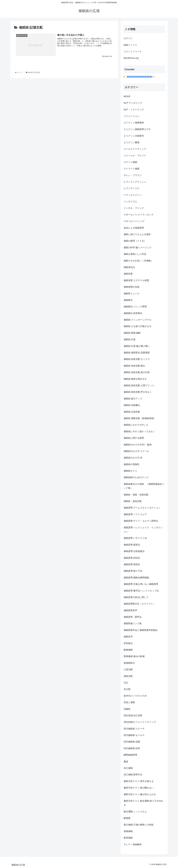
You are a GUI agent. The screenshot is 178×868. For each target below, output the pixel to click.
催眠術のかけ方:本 (133, 458)
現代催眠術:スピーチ (134, 729)
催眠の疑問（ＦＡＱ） (135, 241)
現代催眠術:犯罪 (132, 748)
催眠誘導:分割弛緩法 (134, 551)
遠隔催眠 (128, 831)
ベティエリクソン (133, 195)
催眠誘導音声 (130, 610)
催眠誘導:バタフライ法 (135, 538)
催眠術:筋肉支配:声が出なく (138, 392)
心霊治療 (128, 669)
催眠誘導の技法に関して (136, 597)
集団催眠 (128, 838)
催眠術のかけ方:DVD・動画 (138, 445)
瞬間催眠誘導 (130, 755)
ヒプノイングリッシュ (135, 182)
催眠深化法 (129, 267)
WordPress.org (131, 58)
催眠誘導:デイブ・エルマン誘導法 (141, 521)
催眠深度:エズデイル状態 (136, 280)
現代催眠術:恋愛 (132, 742)
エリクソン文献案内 (134, 136)
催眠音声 (128, 637)
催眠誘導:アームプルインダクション (142, 508)
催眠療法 (128, 300)
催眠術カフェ (130, 471)
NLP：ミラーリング (134, 110)
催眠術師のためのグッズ (136, 477)
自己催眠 (128, 768)
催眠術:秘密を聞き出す (135, 379)
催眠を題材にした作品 (135, 254)
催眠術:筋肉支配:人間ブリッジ (139, 385)
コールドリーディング (135, 149)
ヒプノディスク (132, 188)
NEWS (127, 96)
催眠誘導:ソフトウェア (135, 514)
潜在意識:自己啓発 (133, 716)
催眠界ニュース (132, 294)
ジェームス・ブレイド (135, 155)
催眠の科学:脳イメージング (137, 248)
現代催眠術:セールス (134, 735)
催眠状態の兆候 (132, 287)
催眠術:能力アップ (133, 399)
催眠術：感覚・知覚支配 (136, 495)
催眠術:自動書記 (132, 405)
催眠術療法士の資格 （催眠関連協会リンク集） (144, 486)
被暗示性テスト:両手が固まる (139, 781)
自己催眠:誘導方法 (133, 775)
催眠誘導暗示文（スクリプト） (139, 604)
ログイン (128, 38)
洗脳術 (127, 709)
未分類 (127, 689)
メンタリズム (130, 202)
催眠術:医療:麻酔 (132, 333)
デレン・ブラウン (133, 175)
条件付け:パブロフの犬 (135, 696)
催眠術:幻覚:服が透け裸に (137, 346)
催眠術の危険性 (132, 464)
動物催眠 (128, 650)
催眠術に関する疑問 (134, 438)
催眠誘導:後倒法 (132, 564)
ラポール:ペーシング (134, 221)
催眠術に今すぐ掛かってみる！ (139, 431)
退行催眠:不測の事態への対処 (139, 825)
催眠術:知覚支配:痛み (134, 366)
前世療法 (128, 643)
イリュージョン (132, 116)
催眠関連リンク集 (133, 623)
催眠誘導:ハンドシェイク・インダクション (143, 530)
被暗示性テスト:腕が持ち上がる (140, 794)
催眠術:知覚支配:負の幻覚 (137, 372)
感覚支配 (128, 676)
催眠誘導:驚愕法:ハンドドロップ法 (141, 591)
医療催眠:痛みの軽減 (134, 656)
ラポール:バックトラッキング (139, 215)
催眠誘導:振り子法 (133, 571)
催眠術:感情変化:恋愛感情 (137, 353)
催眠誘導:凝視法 (132, 545)
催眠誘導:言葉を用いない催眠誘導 (141, 584)
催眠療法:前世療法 (133, 313)
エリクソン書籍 (132, 142)
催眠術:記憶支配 (132, 412)
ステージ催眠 (130, 162)
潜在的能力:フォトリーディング (140, 722)
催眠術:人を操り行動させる (137, 326)
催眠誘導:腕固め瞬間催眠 (136, 578)
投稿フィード (130, 45)
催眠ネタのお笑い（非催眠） (138, 261)
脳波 (126, 762)
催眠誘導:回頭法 (132, 558)
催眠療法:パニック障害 (135, 307)
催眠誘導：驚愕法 (133, 617)
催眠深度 (128, 274)
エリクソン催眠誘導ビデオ (137, 129)
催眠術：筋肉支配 (133, 501)
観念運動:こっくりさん (135, 812)
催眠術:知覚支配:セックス (137, 359)
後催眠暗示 (129, 663)
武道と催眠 (129, 702)
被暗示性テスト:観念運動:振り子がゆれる (143, 803)
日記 (126, 683)
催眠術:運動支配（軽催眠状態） (140, 418)
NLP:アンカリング (133, 103)
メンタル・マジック (134, 208)
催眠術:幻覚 (130, 339)
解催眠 (127, 818)
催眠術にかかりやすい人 (136, 425)
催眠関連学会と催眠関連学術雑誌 (141, 630)
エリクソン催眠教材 (134, 123)
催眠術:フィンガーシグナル (137, 320)
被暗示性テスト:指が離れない (139, 788)
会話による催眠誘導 (134, 228)
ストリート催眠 (132, 169)
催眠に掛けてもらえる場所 (137, 234)
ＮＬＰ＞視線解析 (133, 844)
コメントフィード (133, 52)
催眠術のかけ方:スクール (136, 451)
